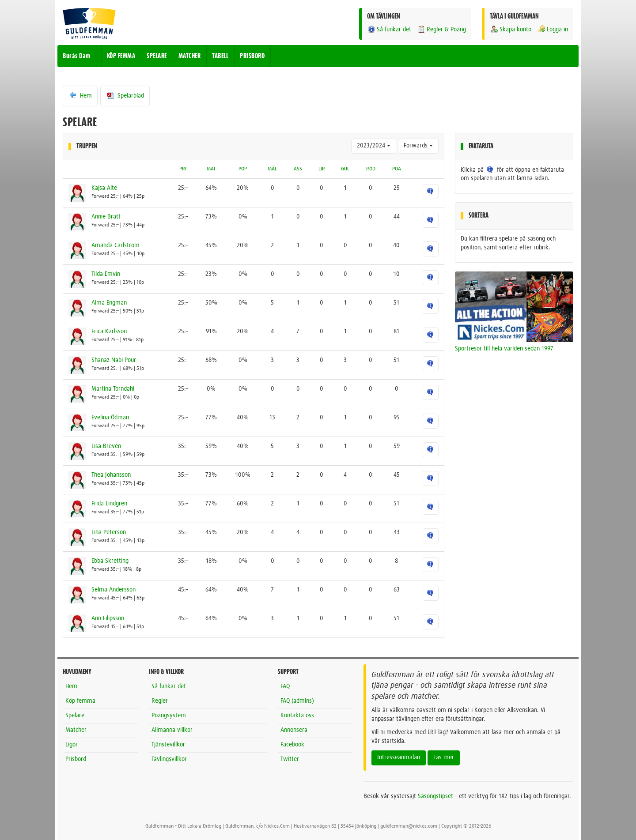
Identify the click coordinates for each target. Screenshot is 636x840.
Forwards (418, 146)
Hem (80, 95)
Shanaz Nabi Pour (114, 360)
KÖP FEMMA (121, 56)
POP (243, 169)
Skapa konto (511, 29)
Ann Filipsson (108, 618)
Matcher (76, 730)
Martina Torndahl (113, 389)
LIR (322, 169)
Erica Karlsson (109, 331)
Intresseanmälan (399, 757)
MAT (211, 169)
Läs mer (444, 757)
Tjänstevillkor (168, 745)
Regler (160, 701)
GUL (345, 169)
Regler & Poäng (441, 29)
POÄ (397, 169)
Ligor (72, 745)
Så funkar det (389, 29)
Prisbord (76, 759)
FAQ (285, 686)
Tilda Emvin (106, 274)
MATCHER (190, 56)
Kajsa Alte (104, 188)
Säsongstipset (435, 796)
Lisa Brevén (106, 446)
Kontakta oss (297, 716)
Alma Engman (109, 303)
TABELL (220, 56)
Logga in (553, 29)
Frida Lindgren (109, 504)
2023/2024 (374, 146)
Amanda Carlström (115, 245)
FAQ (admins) (297, 701)
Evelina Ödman (110, 418)
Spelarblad (125, 95)
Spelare (75, 716)
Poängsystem (169, 716)
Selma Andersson (114, 590)
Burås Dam (77, 56)
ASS (298, 169)
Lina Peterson (109, 532)
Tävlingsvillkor (169, 759)
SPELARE (157, 56)
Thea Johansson (111, 475)
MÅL (272, 169)
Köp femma (80, 701)
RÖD (371, 169)
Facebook (292, 745)
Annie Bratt (106, 217)
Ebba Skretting (110, 561)
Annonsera (294, 730)
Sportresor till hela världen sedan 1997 (504, 349)
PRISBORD (252, 56)
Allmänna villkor (172, 730)
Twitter (290, 759)
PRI (183, 169)
